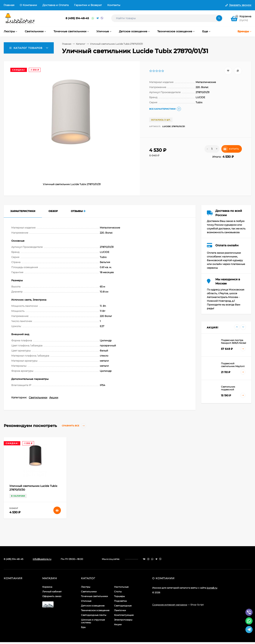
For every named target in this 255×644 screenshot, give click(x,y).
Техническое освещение (95, 610)
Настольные (121, 587)
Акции (54, 397)
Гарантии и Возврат (88, 5)
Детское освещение (93, 606)
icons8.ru (212, 588)
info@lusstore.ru (42, 559)
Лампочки (120, 610)
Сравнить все (74, 426)
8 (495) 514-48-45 (77, 18)
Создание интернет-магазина (170, 605)
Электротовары (123, 620)
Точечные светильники (94, 596)
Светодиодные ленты (94, 615)
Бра (83, 627)
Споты (118, 592)
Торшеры (119, 596)
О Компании (28, 5)
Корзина (47, 587)
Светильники (38, 397)
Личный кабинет (52, 592)
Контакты (114, 5)
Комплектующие (124, 615)
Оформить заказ (52, 596)
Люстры (86, 587)
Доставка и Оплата (56, 5)
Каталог (81, 44)
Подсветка (120, 601)
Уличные (86, 601)
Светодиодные (123, 606)
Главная (9, 5)
